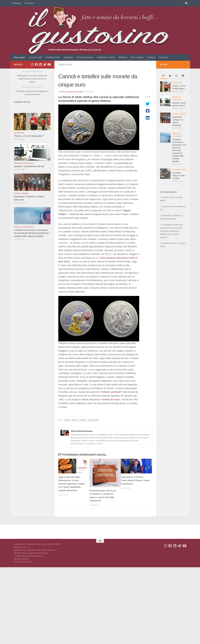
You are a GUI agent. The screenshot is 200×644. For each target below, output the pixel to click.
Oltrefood (123, 57)
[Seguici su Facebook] (36, 65)
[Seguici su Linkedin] (41, 65)
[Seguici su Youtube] (49, 65)
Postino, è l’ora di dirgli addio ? (29, 136)
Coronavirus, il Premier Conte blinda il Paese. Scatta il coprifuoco (135, 480)
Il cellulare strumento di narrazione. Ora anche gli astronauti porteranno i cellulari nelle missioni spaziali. (32, 233)
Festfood (151, 57)
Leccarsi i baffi (35, 57)
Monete (74, 420)
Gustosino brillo (53, 57)
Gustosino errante (85, 57)
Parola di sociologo (24, 163)
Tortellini (82, 420)
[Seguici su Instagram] (32, 65)
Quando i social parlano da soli (29, 166)
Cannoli (67, 420)
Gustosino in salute (106, 57)
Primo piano (19, 57)
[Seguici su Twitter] (45, 65)
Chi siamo (29, 3)
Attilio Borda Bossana (72, 92)
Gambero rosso (22, 102)
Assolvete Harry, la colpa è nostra (179, 175)
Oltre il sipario (137, 57)
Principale (16, 3)
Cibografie (68, 57)
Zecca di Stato (93, 420)
